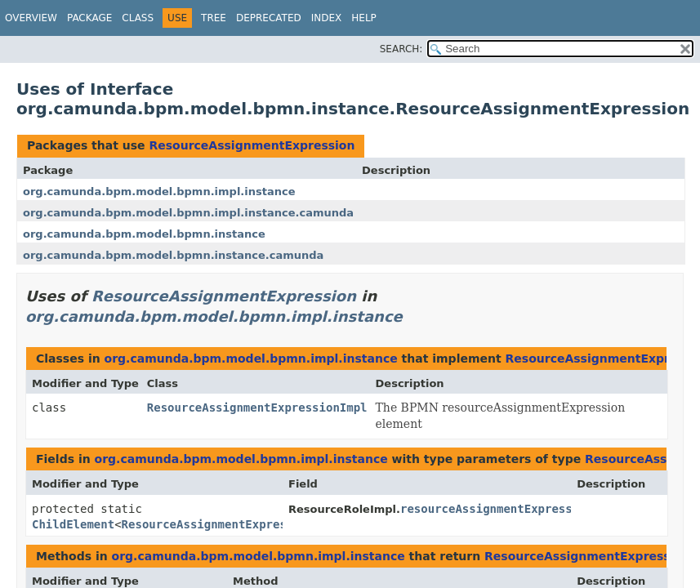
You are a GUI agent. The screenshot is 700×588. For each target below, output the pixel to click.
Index (327, 18)
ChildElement (73, 524)
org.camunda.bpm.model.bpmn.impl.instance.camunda (188, 213)
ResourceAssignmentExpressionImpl (257, 408)
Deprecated (269, 18)
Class (138, 18)
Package (89, 18)
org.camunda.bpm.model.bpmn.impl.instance (159, 192)
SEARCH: (401, 49)
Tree (214, 18)
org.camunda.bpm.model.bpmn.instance (144, 234)
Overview (31, 18)
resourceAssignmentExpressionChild (514, 509)
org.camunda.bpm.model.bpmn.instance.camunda (173, 255)
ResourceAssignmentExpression (252, 145)
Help (364, 18)
